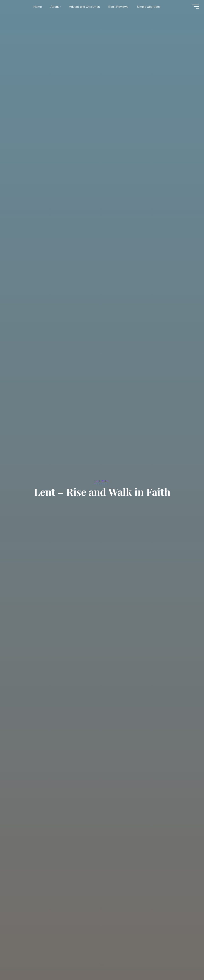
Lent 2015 (101, 481)
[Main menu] (194, 8)
